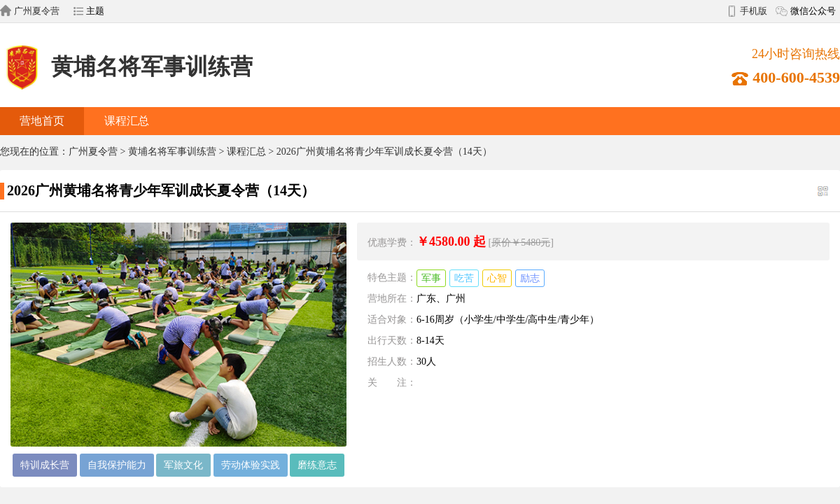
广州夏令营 (37, 11)
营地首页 (42, 121)
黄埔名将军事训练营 (126, 66)
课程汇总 (127, 121)
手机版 (754, 11)
